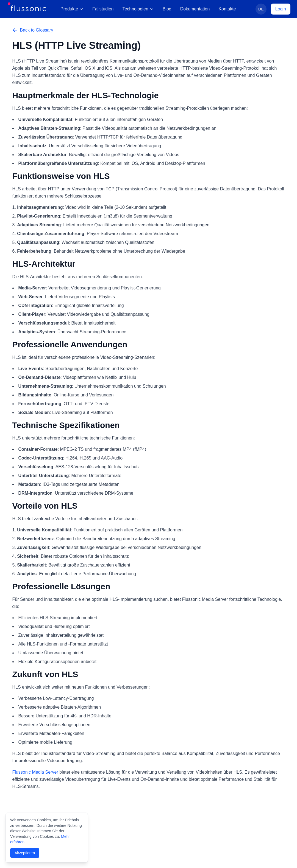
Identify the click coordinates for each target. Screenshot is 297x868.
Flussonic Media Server (35, 772)
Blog (167, 9)
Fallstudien (103, 9)
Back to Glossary (33, 30)
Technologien (138, 9)
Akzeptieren (25, 853)
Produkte (72, 9)
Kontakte (227, 9)
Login (281, 9)
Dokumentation (195, 9)
